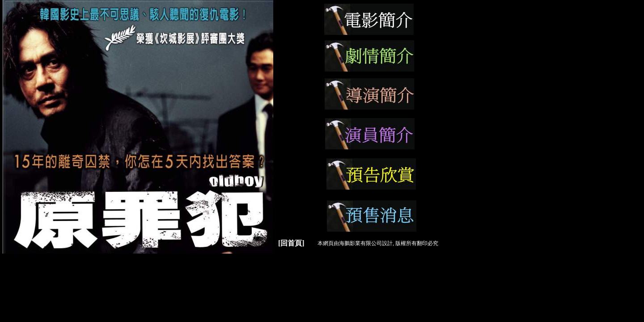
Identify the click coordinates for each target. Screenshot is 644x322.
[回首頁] (291, 243)
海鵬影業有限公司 (360, 243)
